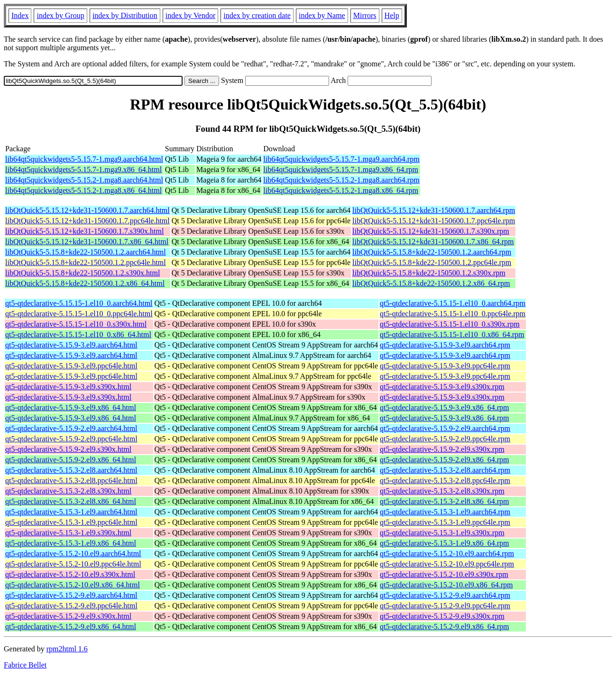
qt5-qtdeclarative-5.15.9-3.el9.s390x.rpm (442, 387)
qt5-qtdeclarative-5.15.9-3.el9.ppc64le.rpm (445, 366)
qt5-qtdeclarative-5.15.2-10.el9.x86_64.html (73, 585)
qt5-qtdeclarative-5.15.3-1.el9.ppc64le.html (71, 522)
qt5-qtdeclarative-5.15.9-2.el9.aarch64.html (71, 428)
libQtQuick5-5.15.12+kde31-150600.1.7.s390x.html (84, 231)
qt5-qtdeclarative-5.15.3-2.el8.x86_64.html (71, 501)
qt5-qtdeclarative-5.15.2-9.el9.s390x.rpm (442, 616)
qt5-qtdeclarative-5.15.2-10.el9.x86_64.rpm (446, 585)
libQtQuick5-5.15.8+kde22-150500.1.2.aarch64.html (86, 252)
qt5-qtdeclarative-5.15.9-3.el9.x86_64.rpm (444, 407)
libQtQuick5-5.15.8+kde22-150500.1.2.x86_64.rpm (431, 283)
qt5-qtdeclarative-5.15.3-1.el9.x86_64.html (71, 543)
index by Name (322, 15)
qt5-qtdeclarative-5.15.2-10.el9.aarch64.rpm (447, 553)
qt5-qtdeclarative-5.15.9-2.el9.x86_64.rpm (444, 460)
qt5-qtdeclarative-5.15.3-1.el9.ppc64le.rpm (445, 522)
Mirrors (365, 15)
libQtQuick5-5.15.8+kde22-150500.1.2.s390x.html (83, 273)
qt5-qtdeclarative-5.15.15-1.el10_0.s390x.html (76, 324)
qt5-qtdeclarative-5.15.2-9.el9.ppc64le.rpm (445, 606)
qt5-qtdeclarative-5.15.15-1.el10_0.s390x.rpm (450, 324)
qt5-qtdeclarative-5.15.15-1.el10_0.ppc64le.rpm (453, 314)
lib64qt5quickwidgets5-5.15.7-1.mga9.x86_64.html (83, 169)
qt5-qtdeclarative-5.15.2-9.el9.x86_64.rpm (444, 627)
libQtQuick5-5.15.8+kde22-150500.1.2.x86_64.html (85, 283)
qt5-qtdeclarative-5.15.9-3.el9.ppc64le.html (71, 366)
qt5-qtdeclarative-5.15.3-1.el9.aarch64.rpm (445, 512)
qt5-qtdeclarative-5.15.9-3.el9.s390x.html (68, 387)
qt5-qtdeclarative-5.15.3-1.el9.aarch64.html (71, 512)
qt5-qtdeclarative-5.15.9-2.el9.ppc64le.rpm (445, 439)
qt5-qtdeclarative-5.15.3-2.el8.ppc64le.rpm (445, 480)
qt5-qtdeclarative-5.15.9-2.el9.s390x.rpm (442, 449)
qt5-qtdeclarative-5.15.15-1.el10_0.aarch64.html (79, 303)
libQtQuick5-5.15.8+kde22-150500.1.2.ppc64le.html (86, 262)
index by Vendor (190, 15)
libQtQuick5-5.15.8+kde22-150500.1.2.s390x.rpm (429, 273)
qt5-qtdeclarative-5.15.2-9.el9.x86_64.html (71, 627)
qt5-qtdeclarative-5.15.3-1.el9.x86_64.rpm (444, 543)
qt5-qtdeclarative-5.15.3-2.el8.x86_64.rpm (444, 501)
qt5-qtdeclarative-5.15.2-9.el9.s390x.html (68, 616)
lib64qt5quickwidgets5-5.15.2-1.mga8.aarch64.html (84, 180)
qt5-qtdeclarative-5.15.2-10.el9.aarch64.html (73, 553)
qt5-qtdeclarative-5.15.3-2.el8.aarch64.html (71, 470)
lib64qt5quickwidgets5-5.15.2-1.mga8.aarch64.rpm (341, 180)
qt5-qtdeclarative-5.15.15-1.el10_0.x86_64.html (78, 334)
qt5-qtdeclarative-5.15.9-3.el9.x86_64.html (71, 407)
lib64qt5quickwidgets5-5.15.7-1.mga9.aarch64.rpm (341, 159)
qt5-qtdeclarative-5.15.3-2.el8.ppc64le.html (71, 480)
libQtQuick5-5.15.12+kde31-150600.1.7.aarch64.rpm (434, 210)
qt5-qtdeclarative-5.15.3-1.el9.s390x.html (68, 533)
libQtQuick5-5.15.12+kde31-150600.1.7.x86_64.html (87, 242)
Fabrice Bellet (25, 665)
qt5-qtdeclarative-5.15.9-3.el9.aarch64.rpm (445, 345)
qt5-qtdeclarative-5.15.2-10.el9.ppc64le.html (73, 564)
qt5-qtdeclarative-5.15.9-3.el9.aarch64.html (71, 345)
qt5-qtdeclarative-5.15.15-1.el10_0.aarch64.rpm (453, 303)
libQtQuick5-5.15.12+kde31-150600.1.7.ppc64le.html (87, 221)
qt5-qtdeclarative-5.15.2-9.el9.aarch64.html (71, 595)
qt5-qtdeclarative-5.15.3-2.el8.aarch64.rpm (445, 470)
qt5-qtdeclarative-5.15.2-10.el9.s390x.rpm (444, 574)
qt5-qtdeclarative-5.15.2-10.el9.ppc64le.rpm (447, 564)
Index (20, 15)
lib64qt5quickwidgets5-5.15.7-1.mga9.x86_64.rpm (341, 169)
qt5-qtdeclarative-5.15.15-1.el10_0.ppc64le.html (79, 314)
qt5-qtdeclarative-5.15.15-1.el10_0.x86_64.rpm (452, 334)
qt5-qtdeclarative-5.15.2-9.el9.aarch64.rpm (445, 595)
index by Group (60, 15)
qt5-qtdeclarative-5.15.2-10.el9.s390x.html (70, 574)
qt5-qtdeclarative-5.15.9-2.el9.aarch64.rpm (445, 428)
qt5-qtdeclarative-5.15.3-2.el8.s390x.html (68, 491)
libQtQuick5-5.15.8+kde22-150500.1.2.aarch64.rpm (432, 252)
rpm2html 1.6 (67, 649)
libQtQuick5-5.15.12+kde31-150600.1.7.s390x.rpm (431, 231)
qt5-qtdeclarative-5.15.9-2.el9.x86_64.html (71, 460)
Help (392, 15)
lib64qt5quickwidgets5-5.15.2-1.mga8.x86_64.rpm (341, 190)
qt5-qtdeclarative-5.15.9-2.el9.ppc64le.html (71, 439)
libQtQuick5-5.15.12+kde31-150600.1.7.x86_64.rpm (433, 242)
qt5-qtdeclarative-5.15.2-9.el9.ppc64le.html (71, 606)
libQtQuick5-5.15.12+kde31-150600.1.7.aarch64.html (87, 210)
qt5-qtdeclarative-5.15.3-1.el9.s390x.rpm (442, 533)
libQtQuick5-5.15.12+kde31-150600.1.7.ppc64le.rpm (434, 221)
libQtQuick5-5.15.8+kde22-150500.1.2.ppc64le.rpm (432, 262)
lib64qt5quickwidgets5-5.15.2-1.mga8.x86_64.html (83, 190)
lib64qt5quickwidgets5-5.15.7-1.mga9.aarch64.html (84, 159)
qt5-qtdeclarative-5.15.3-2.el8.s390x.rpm (442, 491)
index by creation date (257, 15)
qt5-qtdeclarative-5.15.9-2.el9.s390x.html (68, 449)
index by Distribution (125, 15)
